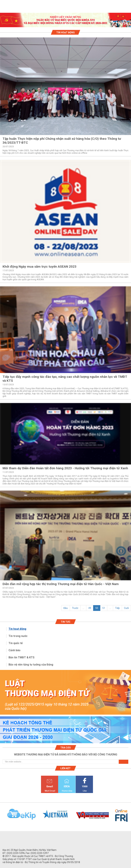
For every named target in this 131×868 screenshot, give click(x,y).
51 (104, 608)
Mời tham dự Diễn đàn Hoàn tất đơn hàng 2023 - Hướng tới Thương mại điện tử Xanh (65, 468)
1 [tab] (65, 24)
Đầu (66, 608)
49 (90, 608)
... (83, 608)
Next (129, 816)
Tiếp (117, 608)
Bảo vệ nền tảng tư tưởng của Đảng (31, 665)
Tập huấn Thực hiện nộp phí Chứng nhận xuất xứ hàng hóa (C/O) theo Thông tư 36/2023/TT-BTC (62, 141)
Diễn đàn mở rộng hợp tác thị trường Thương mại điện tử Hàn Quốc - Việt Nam (61, 584)
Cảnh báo (14, 650)
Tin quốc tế (16, 643)
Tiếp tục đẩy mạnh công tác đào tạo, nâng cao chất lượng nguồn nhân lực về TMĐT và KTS (65, 379)
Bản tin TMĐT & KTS (21, 657)
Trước (75, 608)
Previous (2, 816)
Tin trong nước (18, 636)
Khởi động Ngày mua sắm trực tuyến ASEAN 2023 (39, 267)
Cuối (126, 608)
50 (97, 608)
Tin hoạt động (17, 629)
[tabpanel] (65, 20)
